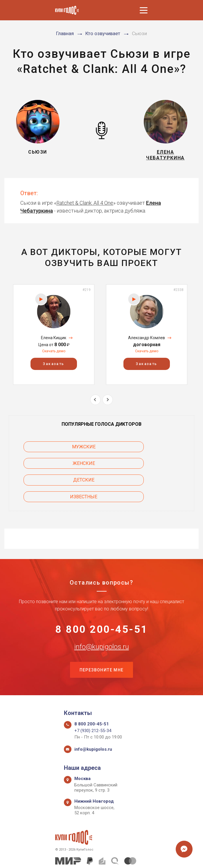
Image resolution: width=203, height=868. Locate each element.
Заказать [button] (54, 367)
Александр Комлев (147, 341)
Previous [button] (95, 403)
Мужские (56, 450)
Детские (56, 467)
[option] (54, 338)
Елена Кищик (54, 341)
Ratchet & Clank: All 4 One (85, 206)
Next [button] (108, 403)
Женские (148, 450)
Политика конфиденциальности (99, 857)
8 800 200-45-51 (101, 601)
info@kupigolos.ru (102, 619)
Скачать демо (54, 355)
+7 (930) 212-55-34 (93, 705)
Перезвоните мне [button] (102, 643)
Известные (148, 467)
